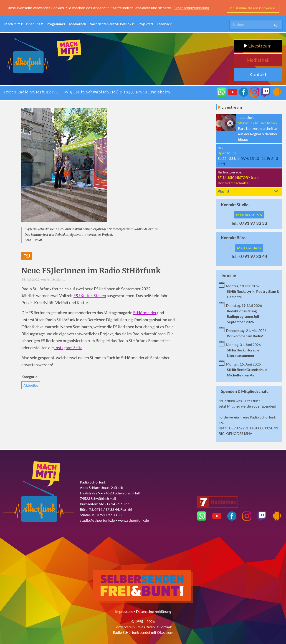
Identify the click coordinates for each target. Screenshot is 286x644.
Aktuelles (31, 385)
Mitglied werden (240, 406)
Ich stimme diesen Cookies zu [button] (253, 8)
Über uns (33, 24)
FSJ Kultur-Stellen (90, 295)
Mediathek (78, 24)
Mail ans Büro (249, 248)
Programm (55, 24)
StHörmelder (145, 312)
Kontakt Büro (233, 237)
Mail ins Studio (249, 214)
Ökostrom (165, 632)
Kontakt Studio (235, 204)
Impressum (124, 611)
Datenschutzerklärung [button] (191, 8)
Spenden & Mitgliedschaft (244, 391)
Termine (228, 275)
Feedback (164, 24)
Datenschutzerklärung (154, 611)
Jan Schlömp (56, 279)
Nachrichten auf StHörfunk (110, 24)
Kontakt (258, 74)
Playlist (224, 191)
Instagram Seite (68, 347)
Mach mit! (12, 24)
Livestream (258, 45)
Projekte (144, 24)
